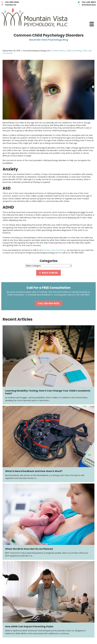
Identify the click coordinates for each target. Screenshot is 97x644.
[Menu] (92, 24)
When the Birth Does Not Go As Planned (29, 549)
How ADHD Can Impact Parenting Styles (29, 626)
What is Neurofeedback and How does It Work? (34, 471)
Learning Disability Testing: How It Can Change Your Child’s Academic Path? (48, 392)
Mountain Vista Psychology (54, 250)
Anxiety (62, 51)
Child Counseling (74, 51)
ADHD (55, 51)
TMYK (85, 51)
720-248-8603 (83, 295)
